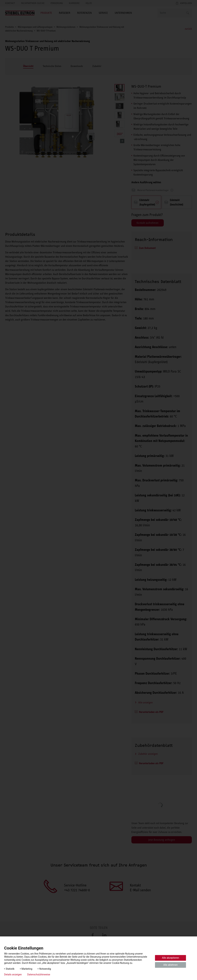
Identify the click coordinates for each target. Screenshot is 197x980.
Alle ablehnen (170, 965)
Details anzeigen (13, 974)
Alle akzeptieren (171, 958)
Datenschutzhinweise (39, 974)
